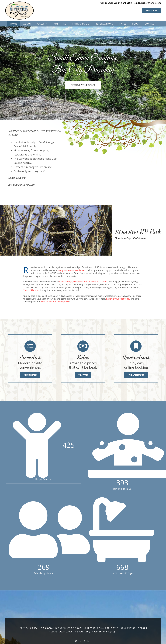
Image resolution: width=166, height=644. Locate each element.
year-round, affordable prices (55, 302)
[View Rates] (83, 375)
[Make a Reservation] (136, 375)
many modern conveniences (72, 270)
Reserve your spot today (118, 299)
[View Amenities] (30, 375)
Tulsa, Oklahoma (31, 290)
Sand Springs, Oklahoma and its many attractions (83, 282)
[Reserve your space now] (153, 11)
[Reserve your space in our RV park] (83, 85)
